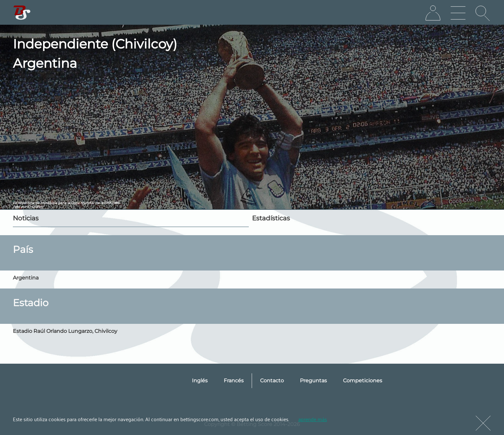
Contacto (272, 381)
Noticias (26, 218)
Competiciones (363, 381)
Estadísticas (271, 218)
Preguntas (313, 381)
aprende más (313, 419)
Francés (234, 381)
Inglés (200, 381)
